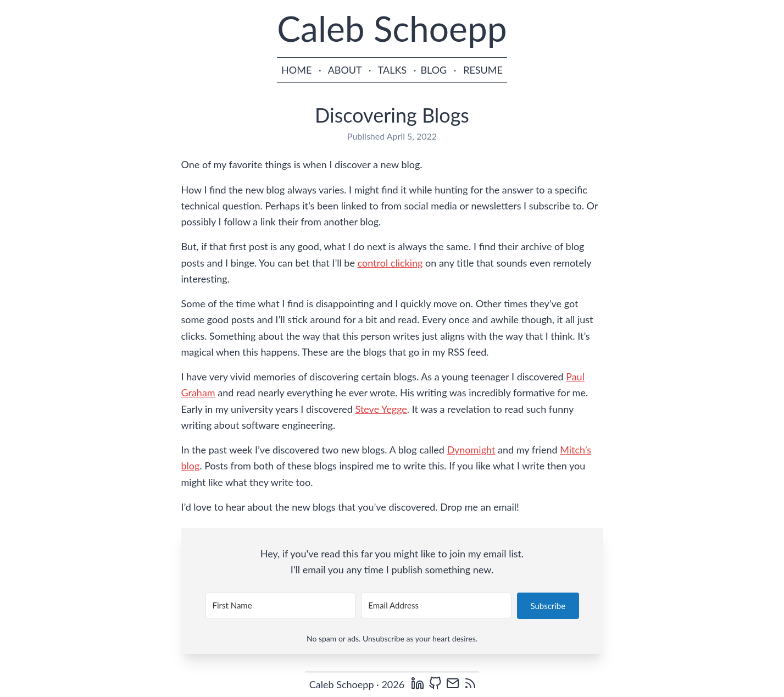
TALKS (393, 70)
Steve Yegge (381, 409)
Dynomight (471, 450)
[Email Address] (436, 605)
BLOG (433, 70)
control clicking (390, 263)
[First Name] (281, 605)
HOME (296, 70)
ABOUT (345, 70)
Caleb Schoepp (392, 28)
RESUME (483, 70)
